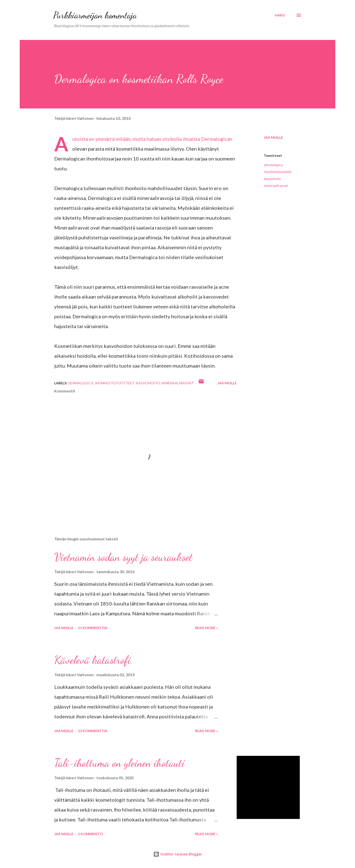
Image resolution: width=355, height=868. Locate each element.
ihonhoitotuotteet (277, 172)
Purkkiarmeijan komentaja (95, 15)
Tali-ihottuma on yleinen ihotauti (119, 763)
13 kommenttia (93, 731)
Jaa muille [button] (273, 137)
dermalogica (273, 165)
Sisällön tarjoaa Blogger (178, 854)
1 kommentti (90, 834)
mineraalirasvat (276, 186)
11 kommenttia (93, 628)
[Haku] (280, 15)
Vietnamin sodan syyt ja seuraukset (123, 557)
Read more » (206, 628)
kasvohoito (272, 179)
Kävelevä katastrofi (92, 660)
